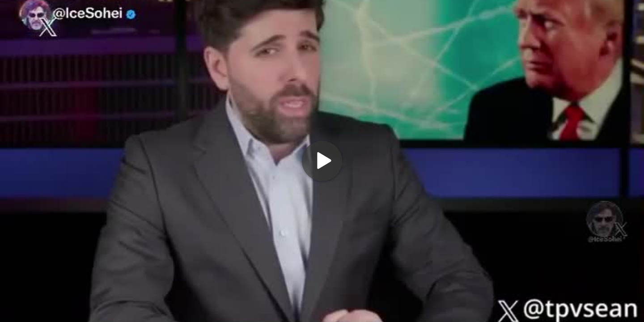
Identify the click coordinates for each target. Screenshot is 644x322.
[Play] (322, 161)
